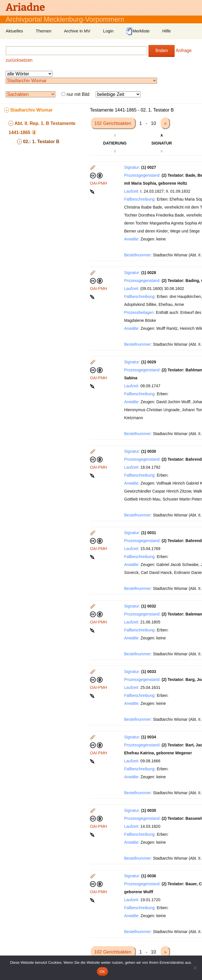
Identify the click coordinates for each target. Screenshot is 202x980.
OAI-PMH (99, 183)
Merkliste (138, 31)
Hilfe (166, 31)
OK (102, 972)
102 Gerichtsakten (113, 123)
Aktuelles (14, 31)
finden (162, 51)
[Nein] (195, 968)
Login (108, 31)
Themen (43, 31)
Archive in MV (77, 31)
